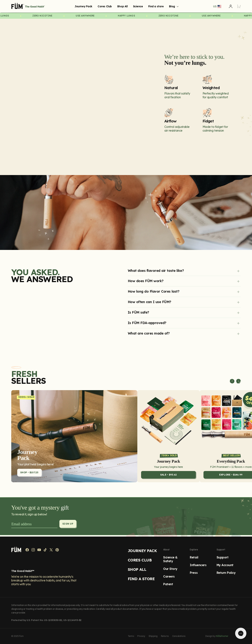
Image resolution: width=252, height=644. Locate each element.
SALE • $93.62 (168, 476)
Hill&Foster (222, 636)
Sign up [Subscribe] (68, 525)
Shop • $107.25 (30, 474)
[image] (126, 212)
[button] (173, 6)
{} (78, 93)
